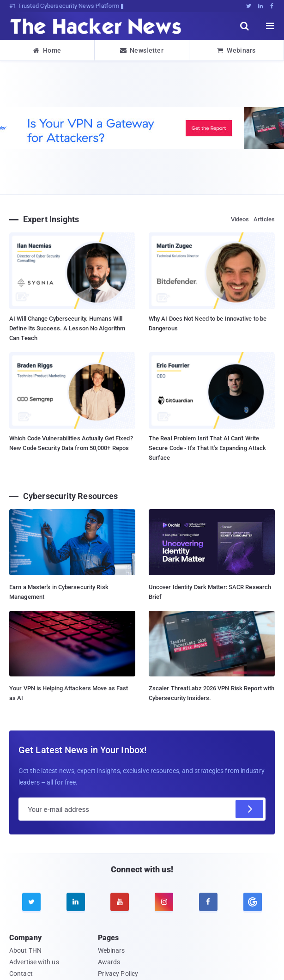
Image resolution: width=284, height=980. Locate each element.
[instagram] (164, 902)
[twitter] (31, 902)
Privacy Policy (118, 974)
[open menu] (270, 26)
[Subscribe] (249, 809)
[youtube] (120, 902)
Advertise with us (34, 962)
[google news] (253, 902)
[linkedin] (76, 902)
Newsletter (142, 50)
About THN (25, 950)
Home (47, 50)
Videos (240, 219)
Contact (21, 974)
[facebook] (208, 902)
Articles (264, 219)
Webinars (236, 50)
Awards (109, 962)
